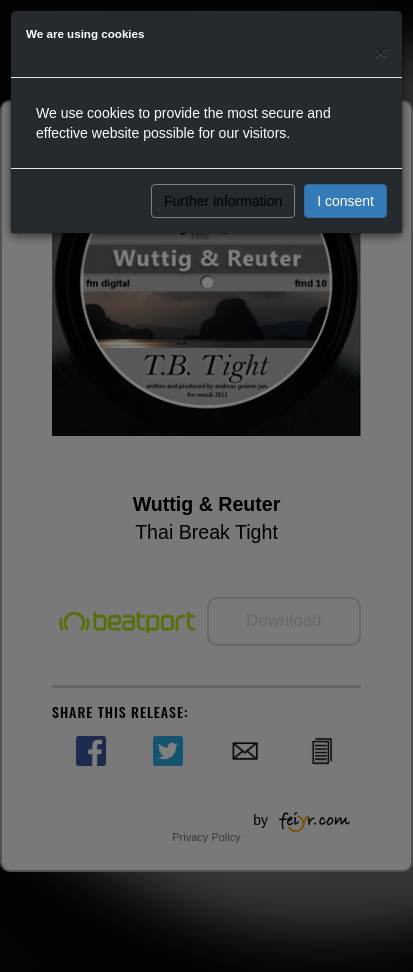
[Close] (381, 51)
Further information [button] (223, 201)
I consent (345, 201)
